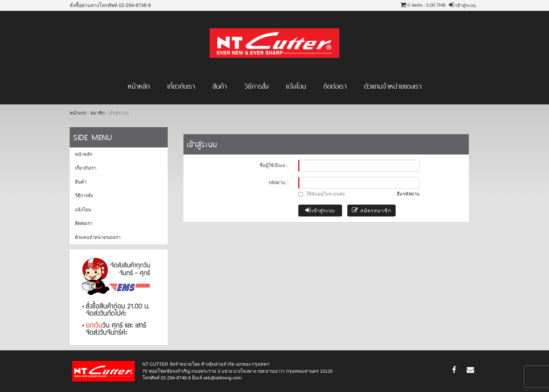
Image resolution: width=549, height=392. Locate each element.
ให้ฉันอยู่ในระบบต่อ (322, 194)
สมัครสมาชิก (371, 210)
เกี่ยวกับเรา (181, 86)
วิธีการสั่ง (256, 86)
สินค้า (220, 86)
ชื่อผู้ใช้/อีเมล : (274, 166)
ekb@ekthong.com (223, 378)
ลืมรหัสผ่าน (408, 194)
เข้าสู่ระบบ (320, 210)
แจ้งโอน (296, 86)
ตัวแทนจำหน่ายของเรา (393, 86)
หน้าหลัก (139, 86)
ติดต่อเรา (335, 86)
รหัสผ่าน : (278, 183)
